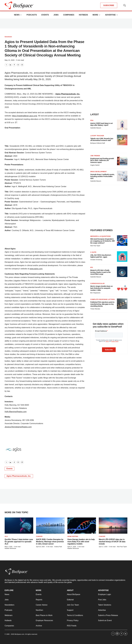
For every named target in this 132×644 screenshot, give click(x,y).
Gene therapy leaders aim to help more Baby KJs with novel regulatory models (81, 542)
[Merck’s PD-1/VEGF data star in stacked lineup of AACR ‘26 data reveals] (113, 526)
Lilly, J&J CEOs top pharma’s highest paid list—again (101, 256)
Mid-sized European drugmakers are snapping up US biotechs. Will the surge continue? (102, 241)
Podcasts (32, 15)
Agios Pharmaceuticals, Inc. (68, 94)
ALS (6, 536)
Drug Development (98, 172)
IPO (92, 267)
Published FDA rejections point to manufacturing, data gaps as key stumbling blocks (102, 304)
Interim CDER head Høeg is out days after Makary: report (101, 124)
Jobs (56, 15)
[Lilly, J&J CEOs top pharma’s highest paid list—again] (122, 257)
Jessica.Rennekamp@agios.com (18, 427)
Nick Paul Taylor (95, 246)
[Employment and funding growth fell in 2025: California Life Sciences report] (122, 160)
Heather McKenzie (10, 548)
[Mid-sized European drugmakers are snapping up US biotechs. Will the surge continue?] (122, 241)
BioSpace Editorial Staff (98, 143)
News (17, 15)
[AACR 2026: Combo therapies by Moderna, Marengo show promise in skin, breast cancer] (50, 526)
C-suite (93, 252)
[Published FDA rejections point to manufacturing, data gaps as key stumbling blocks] (122, 304)
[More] (21, 15)
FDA (92, 120)
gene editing (73, 536)
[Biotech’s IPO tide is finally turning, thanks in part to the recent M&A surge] (122, 272)
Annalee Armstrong (96, 260)
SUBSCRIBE (109, 5)
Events (45, 15)
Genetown (8, 37)
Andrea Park (58, 547)
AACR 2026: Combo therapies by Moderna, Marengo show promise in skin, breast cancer (50, 542)
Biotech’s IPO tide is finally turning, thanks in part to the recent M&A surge (100, 272)
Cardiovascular (97, 283)
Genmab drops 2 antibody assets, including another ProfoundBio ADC (102, 176)
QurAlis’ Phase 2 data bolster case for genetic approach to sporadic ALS (19, 542)
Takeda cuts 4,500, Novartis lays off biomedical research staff (102, 139)
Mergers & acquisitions (101, 236)
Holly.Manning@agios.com (16, 412)
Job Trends (95, 156)
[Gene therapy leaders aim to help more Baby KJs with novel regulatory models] (82, 526)
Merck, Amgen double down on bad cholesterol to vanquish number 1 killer (101, 288)
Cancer (39, 536)
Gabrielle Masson (96, 128)
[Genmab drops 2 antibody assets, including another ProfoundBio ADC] (122, 176)
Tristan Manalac (95, 309)
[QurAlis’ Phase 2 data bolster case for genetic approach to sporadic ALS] (19, 526)
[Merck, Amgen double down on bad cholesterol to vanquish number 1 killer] (122, 288)
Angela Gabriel (95, 165)
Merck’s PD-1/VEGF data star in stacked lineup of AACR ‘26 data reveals (112, 542)
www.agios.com (36, 269)
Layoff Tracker (97, 136)
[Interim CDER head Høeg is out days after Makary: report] (122, 125)
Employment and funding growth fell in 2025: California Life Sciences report (102, 160)
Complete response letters (103, 299)
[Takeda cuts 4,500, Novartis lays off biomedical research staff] (122, 140)
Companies (69, 15)
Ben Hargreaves (95, 293)
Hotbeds (83, 15)
